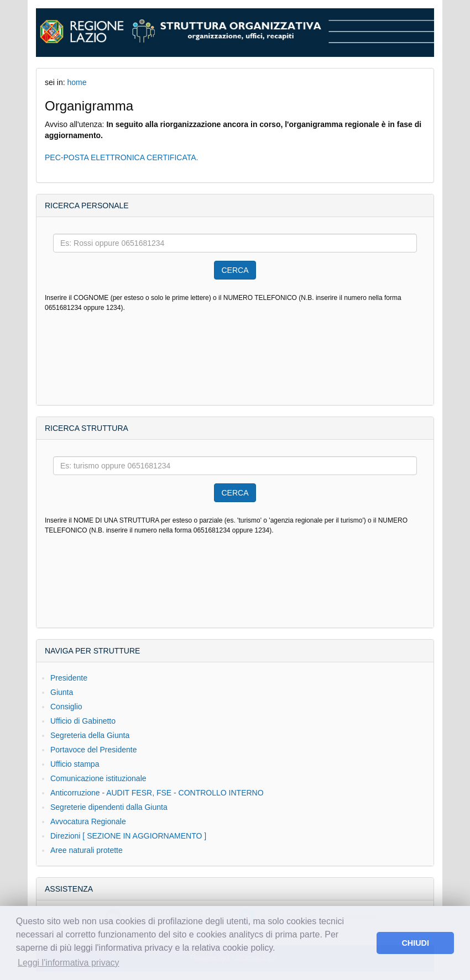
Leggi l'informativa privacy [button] (69, 963)
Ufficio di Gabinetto (83, 721)
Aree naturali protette (87, 850)
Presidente (69, 678)
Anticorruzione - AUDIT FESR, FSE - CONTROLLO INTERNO (157, 793)
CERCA (235, 270)
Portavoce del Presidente (93, 750)
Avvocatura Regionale (88, 821)
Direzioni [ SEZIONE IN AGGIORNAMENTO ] (128, 836)
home (77, 82)
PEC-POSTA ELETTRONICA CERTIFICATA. (121, 157)
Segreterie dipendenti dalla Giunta (109, 807)
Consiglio (66, 707)
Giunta (62, 692)
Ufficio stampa (75, 764)
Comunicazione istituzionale (98, 778)
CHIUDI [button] (415, 943)
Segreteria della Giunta (90, 735)
